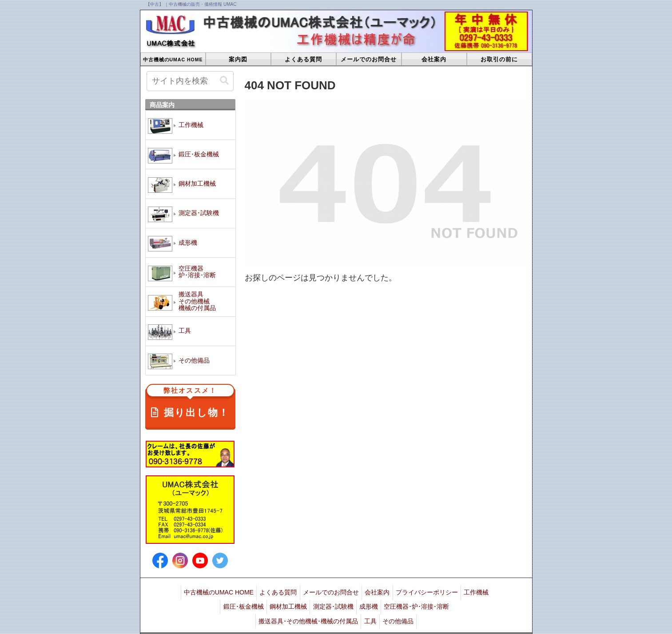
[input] (190, 81)
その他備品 (402, 613)
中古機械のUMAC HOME (227, 590)
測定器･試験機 (350, 602)
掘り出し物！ (190, 403)
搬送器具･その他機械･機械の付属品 (305, 613)
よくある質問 (290, 590)
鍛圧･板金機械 (254, 602)
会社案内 (396, 590)
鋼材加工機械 (302, 602)
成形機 (389, 602)
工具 (370, 613)
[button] (224, 81)
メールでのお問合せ (346, 590)
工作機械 (212, 602)
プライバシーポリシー (449, 590)
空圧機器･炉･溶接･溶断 (440, 602)
